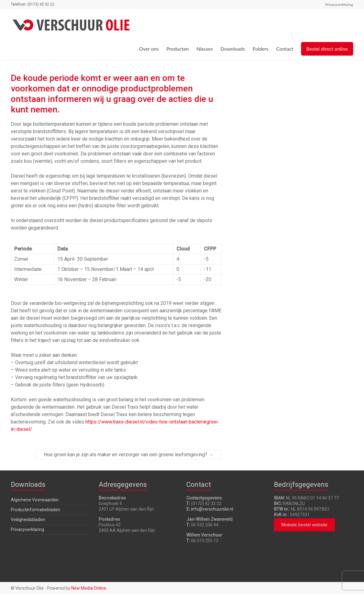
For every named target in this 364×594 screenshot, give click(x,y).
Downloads (233, 49)
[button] (304, 525)
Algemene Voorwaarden (35, 500)
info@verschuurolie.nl (212, 509)
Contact (285, 49)
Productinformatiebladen (35, 510)
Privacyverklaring (339, 4)
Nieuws (205, 49)
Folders (261, 49)
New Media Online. (89, 588)
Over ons (149, 49)
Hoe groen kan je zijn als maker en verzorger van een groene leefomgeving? (129, 455)
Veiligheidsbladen (28, 520)
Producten (178, 49)
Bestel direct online (327, 49)
